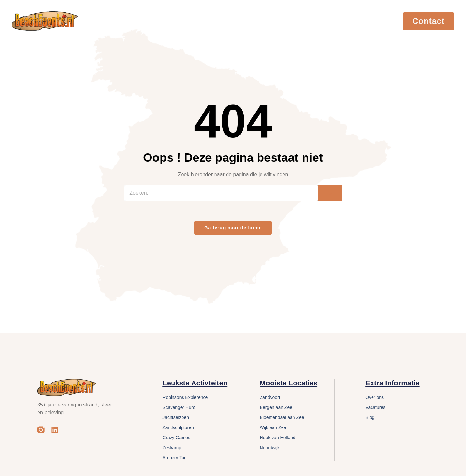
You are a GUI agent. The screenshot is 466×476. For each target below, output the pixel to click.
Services (254, 21)
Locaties (219, 21)
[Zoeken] (330, 193)
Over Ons (290, 21)
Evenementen (137, 21)
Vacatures (349, 21)
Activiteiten (181, 21)
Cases (319, 21)
